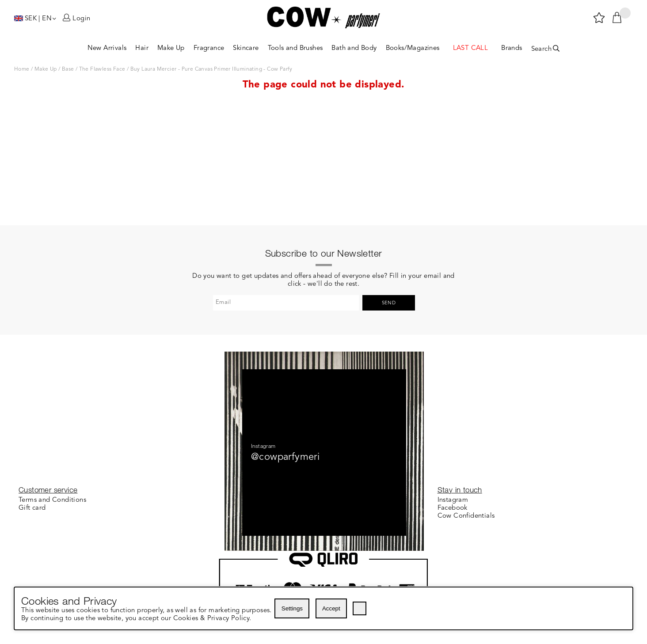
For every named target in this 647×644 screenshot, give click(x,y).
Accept (331, 608)
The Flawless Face (102, 69)
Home (22, 69)
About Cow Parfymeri (261, 508)
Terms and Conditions (52, 500)
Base (68, 69)
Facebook (453, 508)
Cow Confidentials (466, 516)
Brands (512, 48)
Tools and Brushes (295, 48)
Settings (292, 608)
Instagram (453, 500)
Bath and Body (354, 48)
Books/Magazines (413, 48)
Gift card (32, 508)
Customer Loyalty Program (270, 500)
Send (389, 203)
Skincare (246, 48)
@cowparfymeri (285, 357)
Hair (142, 48)
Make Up (171, 48)
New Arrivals (107, 48)
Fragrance (209, 48)
